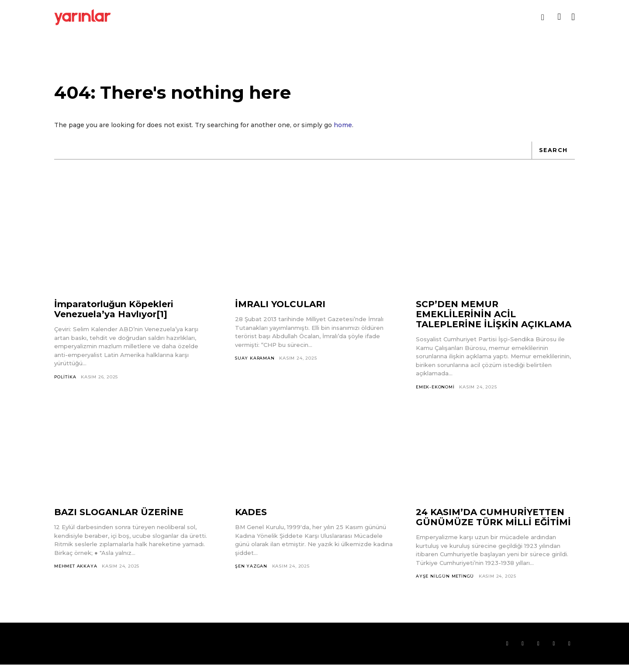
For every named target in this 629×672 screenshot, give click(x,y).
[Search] (553, 156)
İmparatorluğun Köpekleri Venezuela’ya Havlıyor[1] (114, 315)
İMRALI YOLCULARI (280, 310)
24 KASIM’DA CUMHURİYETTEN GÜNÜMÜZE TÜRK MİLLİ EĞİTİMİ (493, 523)
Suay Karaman (255, 364)
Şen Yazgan (251, 572)
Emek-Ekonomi (436, 392)
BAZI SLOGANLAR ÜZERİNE (119, 518)
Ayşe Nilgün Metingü (445, 582)
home (343, 130)
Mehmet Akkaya (76, 572)
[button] (543, 17)
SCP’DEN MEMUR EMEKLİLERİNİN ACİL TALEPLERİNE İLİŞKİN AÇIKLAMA (494, 320)
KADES (251, 518)
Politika (66, 382)
